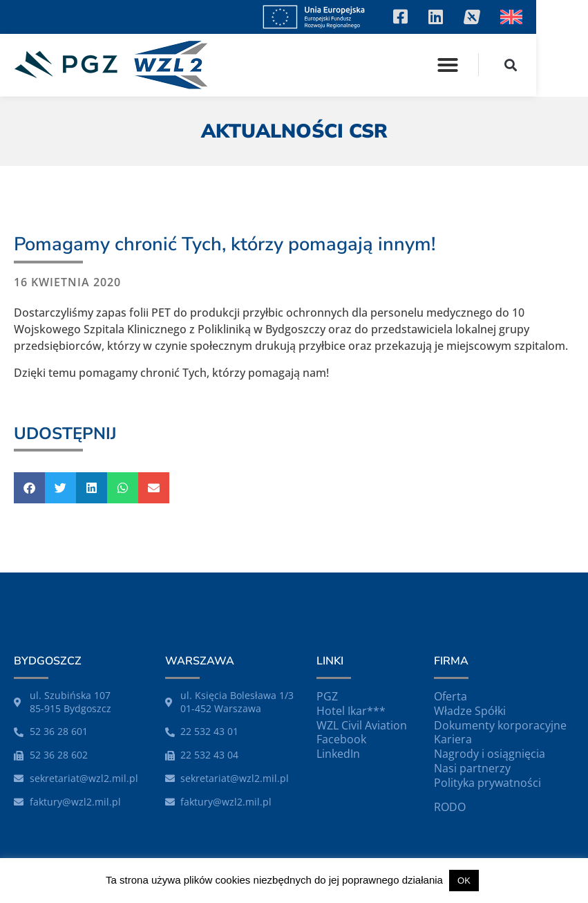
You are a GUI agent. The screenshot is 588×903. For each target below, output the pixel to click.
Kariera (453, 739)
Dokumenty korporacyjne (500, 725)
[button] (500, 65)
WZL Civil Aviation (362, 725)
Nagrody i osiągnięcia (490, 754)
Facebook (341, 739)
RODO (450, 807)
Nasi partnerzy (472, 768)
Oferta (451, 696)
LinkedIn (338, 754)
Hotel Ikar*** (351, 711)
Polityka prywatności (487, 783)
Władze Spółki (470, 711)
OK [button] (464, 881)
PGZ (327, 696)
